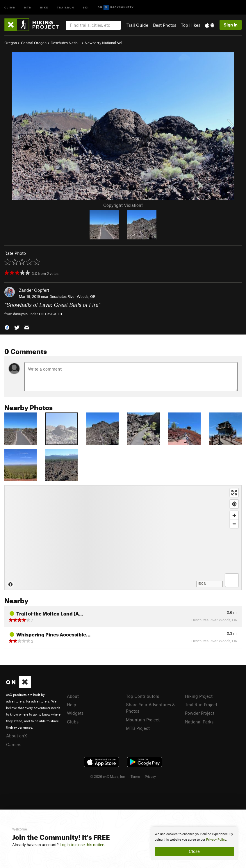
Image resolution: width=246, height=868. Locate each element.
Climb (10, 7)
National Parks (199, 722)
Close (194, 851)
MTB (28, 7)
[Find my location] (234, 504)
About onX (17, 736)
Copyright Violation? (123, 205)
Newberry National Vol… (105, 43)
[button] (7, 327)
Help (72, 705)
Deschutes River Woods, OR (72, 296)
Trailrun (66, 7)
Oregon (11, 43)
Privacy (150, 776)
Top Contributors (142, 696)
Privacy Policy (216, 840)
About (73, 696)
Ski (86, 7)
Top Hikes (191, 25)
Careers (14, 744)
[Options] (232, 580)
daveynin (20, 314)
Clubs (73, 722)
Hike (44, 7)
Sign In (231, 25)
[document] (194, 844)
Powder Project (200, 713)
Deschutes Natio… (66, 43)
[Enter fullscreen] (234, 493)
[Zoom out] (234, 524)
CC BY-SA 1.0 (50, 314)
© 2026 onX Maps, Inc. (108, 776)
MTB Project (138, 728)
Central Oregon (34, 43)
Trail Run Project (201, 705)
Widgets (75, 713)
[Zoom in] (234, 515)
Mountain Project (143, 720)
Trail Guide (137, 25)
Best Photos (165, 25)
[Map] (123, 538)
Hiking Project (199, 696)
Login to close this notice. (82, 845)
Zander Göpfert (34, 290)
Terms (135, 776)
